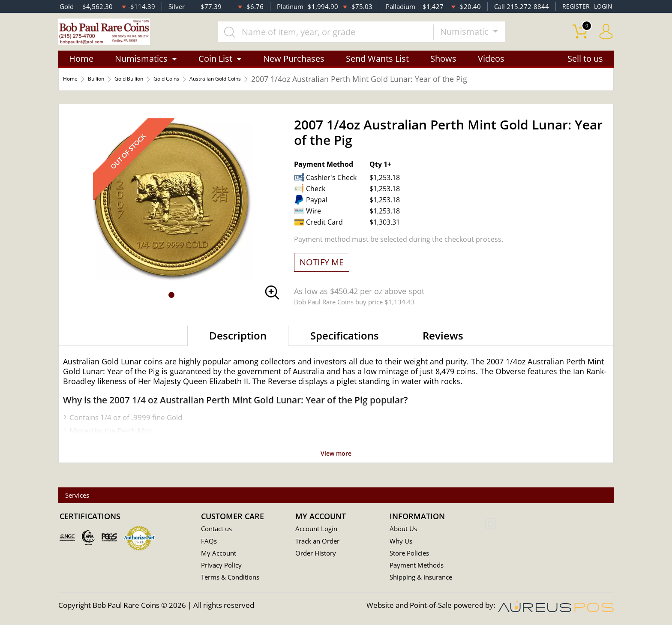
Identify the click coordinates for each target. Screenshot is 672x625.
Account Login (319, 530)
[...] (344, 37)
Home (81, 70)
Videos (491, 70)
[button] (171, 306)
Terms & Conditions (234, 579)
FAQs (210, 542)
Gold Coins (206, 90)
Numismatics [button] (141, 70)
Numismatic (484, 37)
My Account (220, 554)
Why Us (402, 542)
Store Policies (412, 554)
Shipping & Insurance (424, 579)
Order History (318, 554)
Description (238, 347)
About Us (405, 530)
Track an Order (320, 542)
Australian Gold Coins (275, 90)
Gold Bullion (154, 90)
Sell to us (585, 70)
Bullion (108, 90)
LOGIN (603, 6)
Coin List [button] (215, 70)
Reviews (443, 347)
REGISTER (574, 6)
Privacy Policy (223, 567)
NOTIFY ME (322, 273)
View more (336, 464)
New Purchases (294, 70)
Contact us (219, 530)
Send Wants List (377, 70)
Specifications (345, 347)
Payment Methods (420, 567)
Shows (443, 70)
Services (85, 496)
